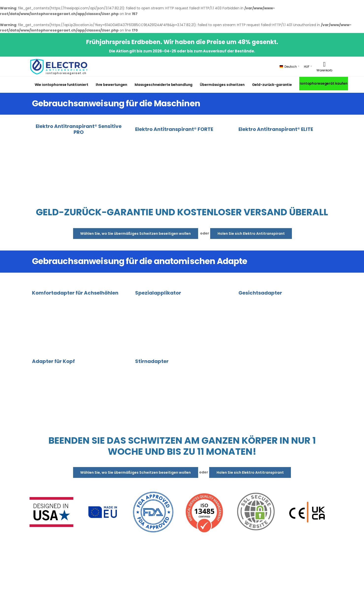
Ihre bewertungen (111, 85)
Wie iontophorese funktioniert (62, 85)
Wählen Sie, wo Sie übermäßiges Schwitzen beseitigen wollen (135, 234)
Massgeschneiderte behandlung (164, 85)
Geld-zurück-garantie (272, 85)
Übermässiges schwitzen (222, 85)
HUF (307, 67)
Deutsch (288, 67)
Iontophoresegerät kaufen (324, 83)
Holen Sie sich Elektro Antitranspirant (251, 234)
